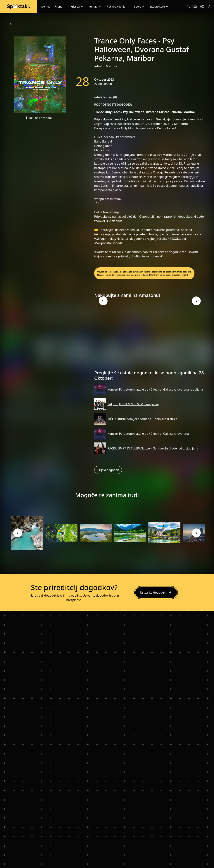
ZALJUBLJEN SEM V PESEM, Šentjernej (133, 404)
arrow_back (11, 24)
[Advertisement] (150, 335)
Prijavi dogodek (108, 470)
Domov (46, 7)
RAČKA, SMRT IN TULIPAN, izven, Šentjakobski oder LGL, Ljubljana (153, 448)
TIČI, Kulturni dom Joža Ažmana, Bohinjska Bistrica (142, 419)
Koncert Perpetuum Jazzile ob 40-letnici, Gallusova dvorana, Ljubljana (155, 389)
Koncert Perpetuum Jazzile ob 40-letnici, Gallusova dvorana (148, 434)
